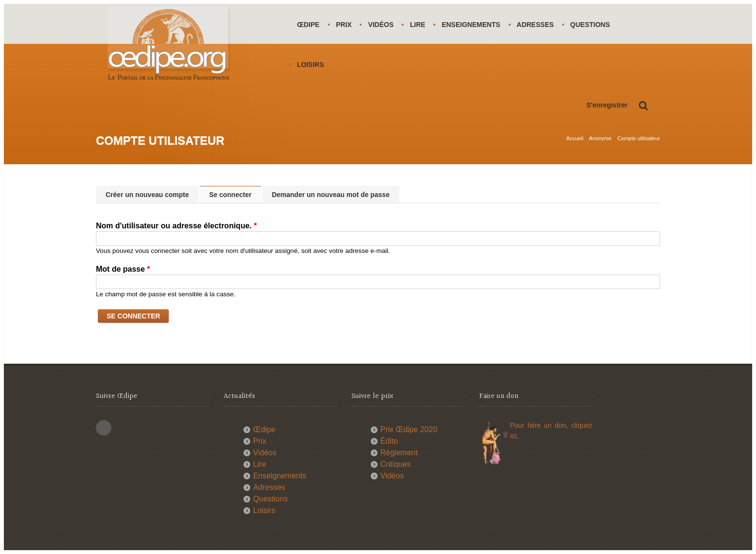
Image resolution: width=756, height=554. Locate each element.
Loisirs (310, 65)
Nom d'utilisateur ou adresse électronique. (176, 226)
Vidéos (381, 25)
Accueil (575, 138)
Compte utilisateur (639, 138)
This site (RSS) (104, 428)
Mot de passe (123, 269)
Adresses (535, 25)
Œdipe (308, 25)
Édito (389, 441)
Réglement (399, 453)
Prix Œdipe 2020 (409, 429)
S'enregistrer (607, 105)
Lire (418, 25)
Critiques (396, 464)
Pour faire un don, (541, 425)
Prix (344, 25)
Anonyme (600, 138)
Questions (590, 25)
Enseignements (471, 25)
